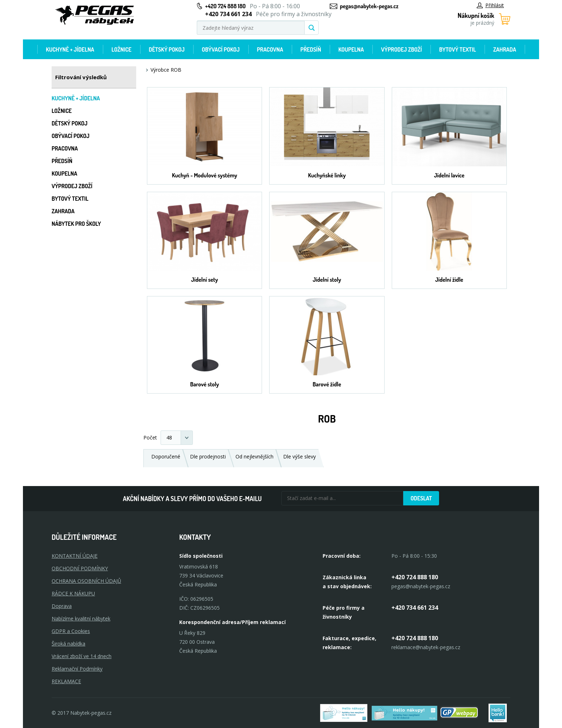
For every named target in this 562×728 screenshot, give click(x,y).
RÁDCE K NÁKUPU (73, 593)
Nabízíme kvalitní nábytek (81, 618)
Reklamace (66, 681)
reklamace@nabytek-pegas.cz (426, 647)
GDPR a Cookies (71, 631)
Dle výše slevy (299, 456)
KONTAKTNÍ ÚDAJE (75, 556)
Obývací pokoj (221, 49)
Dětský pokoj (167, 49)
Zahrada (505, 49)
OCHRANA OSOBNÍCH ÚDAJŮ (86, 581)
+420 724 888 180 (225, 6)
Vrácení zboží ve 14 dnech (82, 656)
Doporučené (166, 456)
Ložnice (122, 49)
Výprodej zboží (401, 49)
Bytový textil (458, 49)
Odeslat (421, 498)
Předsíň (311, 49)
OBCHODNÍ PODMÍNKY (80, 568)
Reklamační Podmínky (77, 669)
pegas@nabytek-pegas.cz (369, 6)
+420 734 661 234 (415, 608)
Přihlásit (490, 5)
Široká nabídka (68, 644)
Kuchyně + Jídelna (70, 49)
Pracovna (270, 49)
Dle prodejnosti (208, 456)
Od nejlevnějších (254, 456)
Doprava (62, 606)
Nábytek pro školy (76, 224)
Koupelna (351, 49)
